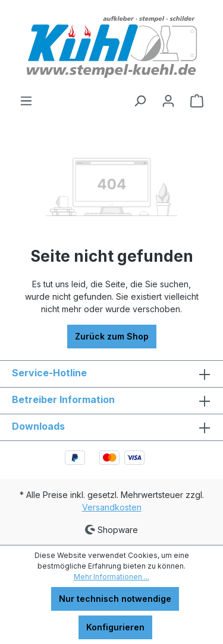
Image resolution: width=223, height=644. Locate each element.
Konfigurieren (115, 627)
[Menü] (26, 101)
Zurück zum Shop (112, 336)
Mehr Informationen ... (111, 577)
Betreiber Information (63, 399)
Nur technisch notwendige (115, 599)
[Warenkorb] (197, 101)
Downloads (38, 426)
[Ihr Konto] (168, 101)
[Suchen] (140, 101)
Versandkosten (112, 507)
